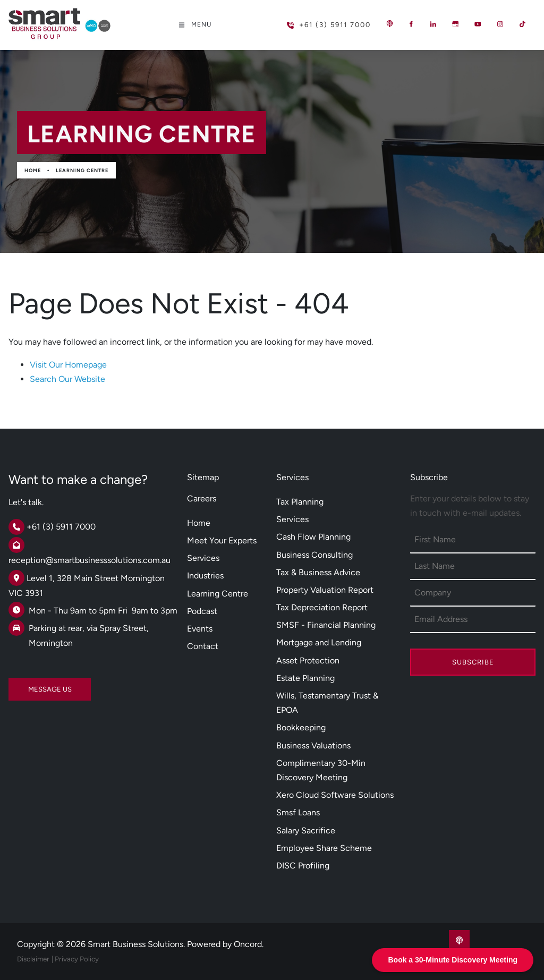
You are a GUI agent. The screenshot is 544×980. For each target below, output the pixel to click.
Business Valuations (313, 745)
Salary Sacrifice (306, 830)
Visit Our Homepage (68, 365)
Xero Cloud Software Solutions (335, 795)
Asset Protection (308, 661)
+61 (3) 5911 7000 (312, 20)
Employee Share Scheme (324, 848)
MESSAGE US (30, 685)
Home (33, 170)
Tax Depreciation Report (322, 607)
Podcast (202, 611)
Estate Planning (305, 678)
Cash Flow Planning (313, 537)
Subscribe (473, 662)
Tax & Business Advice (318, 572)
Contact (203, 646)
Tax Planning (300, 502)
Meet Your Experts (222, 540)
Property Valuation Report (325, 590)
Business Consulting (314, 555)
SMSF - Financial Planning (326, 625)
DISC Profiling (303, 866)
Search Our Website (67, 379)
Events (200, 629)
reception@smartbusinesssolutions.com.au (90, 560)
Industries (205, 576)
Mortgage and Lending (319, 642)
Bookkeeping (301, 727)
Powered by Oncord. (225, 944)
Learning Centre (82, 170)
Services (203, 558)
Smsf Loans (298, 812)
